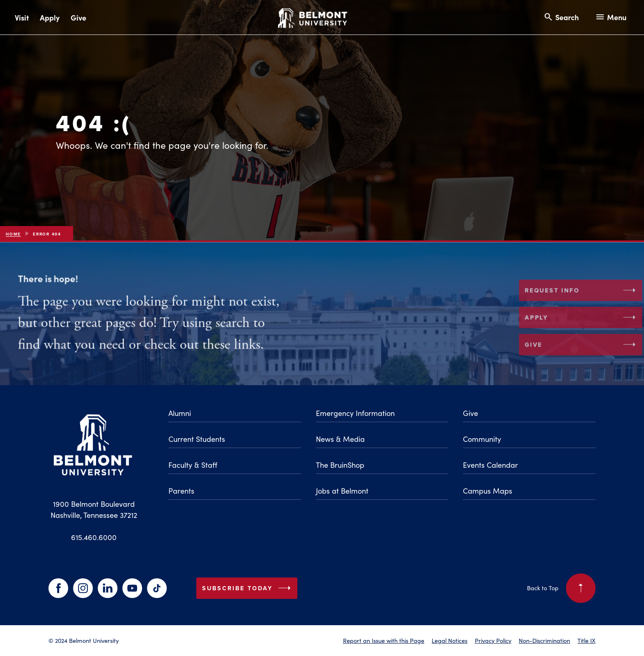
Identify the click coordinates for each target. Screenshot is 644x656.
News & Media (340, 439)
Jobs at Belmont (342, 491)
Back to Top (561, 588)
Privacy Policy (493, 640)
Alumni (180, 413)
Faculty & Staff (193, 465)
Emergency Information (355, 413)
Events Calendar (490, 465)
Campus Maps (488, 491)
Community (482, 439)
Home (13, 234)
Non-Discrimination (544, 640)
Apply (50, 17)
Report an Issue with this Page (384, 640)
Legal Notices (450, 640)
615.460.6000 (94, 537)
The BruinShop (340, 465)
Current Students (197, 439)
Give (78, 17)
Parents (181, 491)
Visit (22, 17)
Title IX (586, 640)
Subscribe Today (248, 588)
